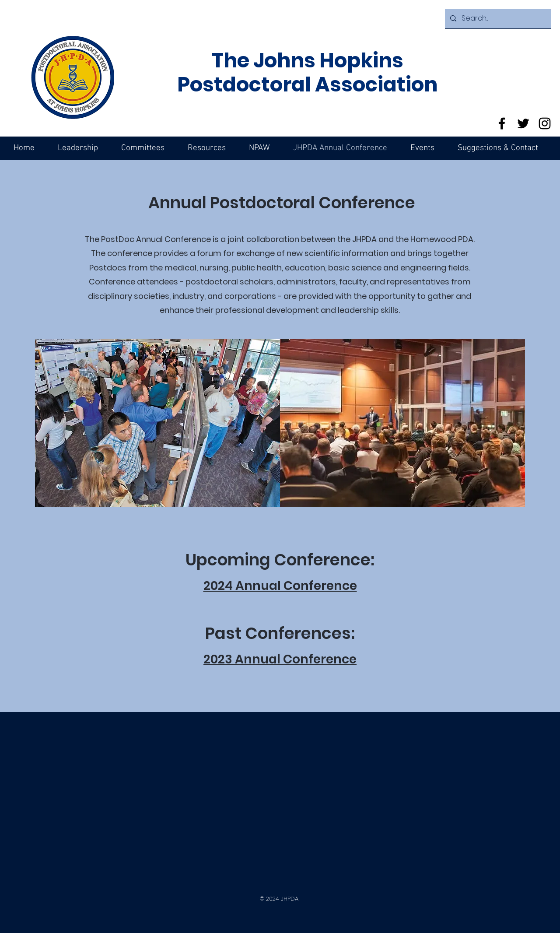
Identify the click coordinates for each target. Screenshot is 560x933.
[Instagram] (545, 123)
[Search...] (497, 19)
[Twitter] (523, 123)
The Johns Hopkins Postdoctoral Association (307, 72)
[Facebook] (502, 123)
